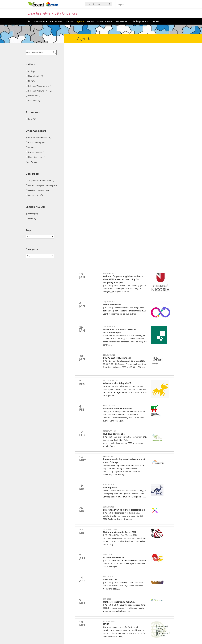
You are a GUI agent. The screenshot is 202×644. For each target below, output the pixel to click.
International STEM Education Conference (120, 549)
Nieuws (91, 21)
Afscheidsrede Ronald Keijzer (114, 490)
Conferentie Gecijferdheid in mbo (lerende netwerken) (125, 486)
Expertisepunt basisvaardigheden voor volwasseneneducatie (128, 482)
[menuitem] (90, 637)
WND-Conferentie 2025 (112, 468)
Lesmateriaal (121, 21)
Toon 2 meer (31, 162)
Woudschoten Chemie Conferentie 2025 (119, 567)
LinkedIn (157, 21)
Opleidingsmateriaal (140, 21)
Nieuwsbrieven (105, 21)
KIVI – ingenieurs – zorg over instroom (119, 503)
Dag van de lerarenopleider (113, 556)
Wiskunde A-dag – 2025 (112, 523)
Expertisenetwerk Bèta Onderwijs (52, 13)
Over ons (69, 21)
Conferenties (40, 21)
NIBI (104, 530)
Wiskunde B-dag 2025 (111, 516)
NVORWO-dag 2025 (110, 499)
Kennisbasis (56, 21)
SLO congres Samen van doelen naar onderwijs (122, 495)
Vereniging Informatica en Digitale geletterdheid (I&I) (125, 574)
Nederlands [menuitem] (91, 637)
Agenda (80, 21)
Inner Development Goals (113, 512)
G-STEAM (106, 537)
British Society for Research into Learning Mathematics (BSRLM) (130, 560)
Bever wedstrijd (109, 542)
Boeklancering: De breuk (113, 508)
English (121, 4)
